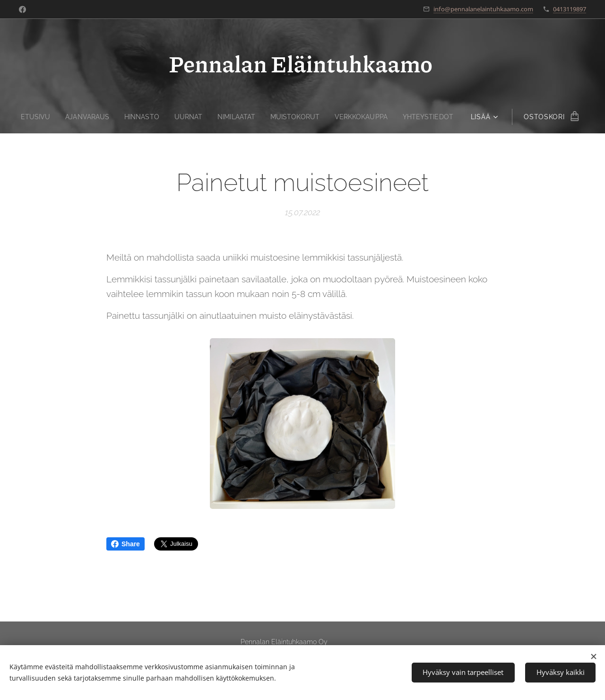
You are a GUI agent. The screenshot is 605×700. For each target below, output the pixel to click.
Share (125, 544)
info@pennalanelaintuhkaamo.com (483, 9)
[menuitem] (29, 117)
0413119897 (570, 9)
